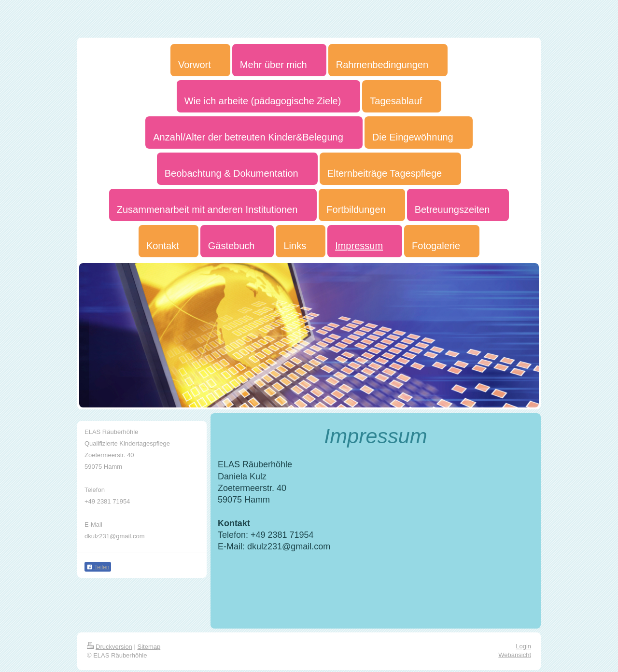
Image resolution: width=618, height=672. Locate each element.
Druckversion (110, 647)
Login (523, 646)
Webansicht (515, 655)
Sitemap (149, 647)
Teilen (98, 567)
